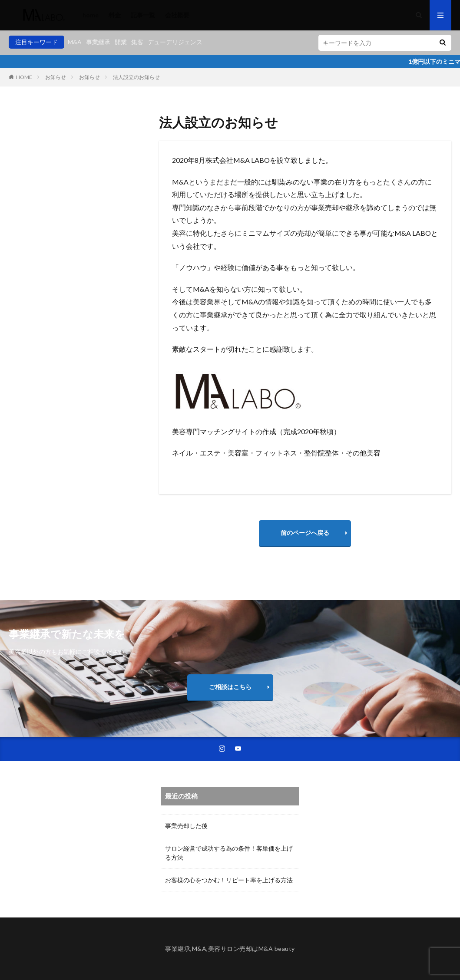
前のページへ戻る (305, 533)
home (91, 15)
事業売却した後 (186, 826)
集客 (137, 42)
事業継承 (98, 42)
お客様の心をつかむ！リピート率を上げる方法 (229, 880)
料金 (115, 15)
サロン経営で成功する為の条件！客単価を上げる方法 (229, 853)
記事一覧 (143, 15)
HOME (24, 77)
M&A (75, 42)
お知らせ (56, 77)
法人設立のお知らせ (136, 77)
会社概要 (177, 15)
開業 (121, 42)
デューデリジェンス (175, 42)
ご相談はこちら (230, 687)
